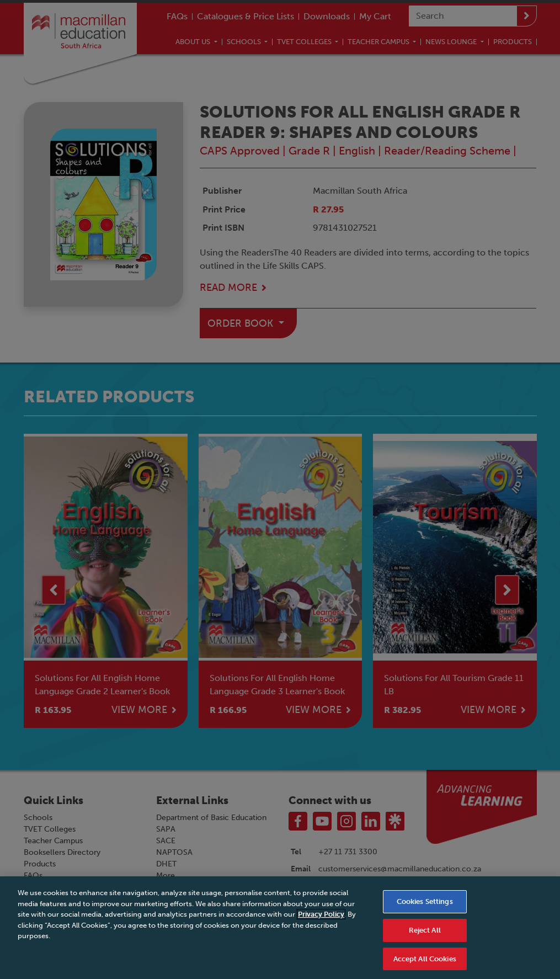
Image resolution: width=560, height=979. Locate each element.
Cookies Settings (425, 908)
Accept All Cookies (425, 965)
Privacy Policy (321, 921)
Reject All (425, 936)
